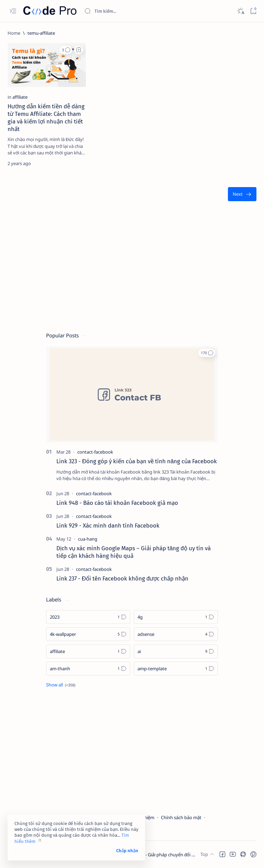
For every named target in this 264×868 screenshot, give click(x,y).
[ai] (176, 651)
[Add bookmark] (79, 50)
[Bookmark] (253, 11)
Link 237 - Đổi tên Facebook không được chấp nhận (122, 578)
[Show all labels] (61, 685)
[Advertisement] (132, 270)
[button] (66, 50)
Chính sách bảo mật (181, 817)
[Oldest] (242, 194)
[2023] (88, 617)
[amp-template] (176, 669)
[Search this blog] (136, 11)
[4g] (176, 617)
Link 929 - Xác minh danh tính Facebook (108, 525)
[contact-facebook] (95, 452)
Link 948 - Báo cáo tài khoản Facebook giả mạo (117, 503)
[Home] (14, 33)
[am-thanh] (88, 669)
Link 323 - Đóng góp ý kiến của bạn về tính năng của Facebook (137, 461)
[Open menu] (13, 11)
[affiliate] (20, 97)
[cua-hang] (88, 539)
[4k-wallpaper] (88, 634)
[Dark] (240, 11)
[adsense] (176, 634)
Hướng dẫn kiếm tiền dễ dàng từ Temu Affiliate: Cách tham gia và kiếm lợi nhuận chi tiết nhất (46, 117)
